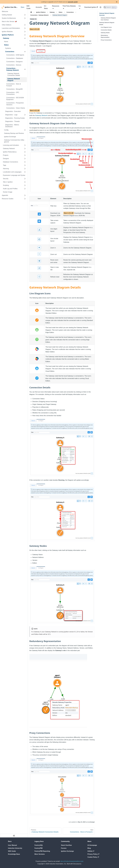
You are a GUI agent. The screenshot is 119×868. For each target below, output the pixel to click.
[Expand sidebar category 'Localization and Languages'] (25, 172)
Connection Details (106, 30)
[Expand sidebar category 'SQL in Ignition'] (25, 182)
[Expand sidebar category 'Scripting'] (25, 185)
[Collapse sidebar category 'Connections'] (25, 52)
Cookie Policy (93, 857)
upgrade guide (73, 2)
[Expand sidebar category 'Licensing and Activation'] (25, 145)
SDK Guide (28, 7)
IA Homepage (92, 845)
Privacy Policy (93, 854)
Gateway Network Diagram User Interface (108, 19)
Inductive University (15, 848)
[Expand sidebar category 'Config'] (25, 130)
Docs (22, 7)
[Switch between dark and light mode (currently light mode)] (100, 7)
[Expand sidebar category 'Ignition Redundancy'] (25, 152)
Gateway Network (41, 115)
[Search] (110, 7)
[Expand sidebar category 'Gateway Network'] (25, 149)
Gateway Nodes (105, 33)
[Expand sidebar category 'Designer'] (25, 159)
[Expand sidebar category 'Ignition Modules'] (25, 32)
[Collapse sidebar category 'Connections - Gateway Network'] (25, 69)
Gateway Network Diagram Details (107, 23)
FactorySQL (39, 845)
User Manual (12, 845)
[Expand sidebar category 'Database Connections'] (25, 162)
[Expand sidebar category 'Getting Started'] (25, 15)
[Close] (117, 2)
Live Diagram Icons (106, 27)
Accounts (39, 7)
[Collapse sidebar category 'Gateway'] (25, 38)
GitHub (91, 851)
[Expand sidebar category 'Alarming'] (25, 169)
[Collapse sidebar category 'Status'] (25, 45)
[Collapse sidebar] (14, 836)
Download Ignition (91, 7)
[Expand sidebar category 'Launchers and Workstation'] (25, 28)
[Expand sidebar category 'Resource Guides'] (25, 199)
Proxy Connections (106, 40)
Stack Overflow (66, 845)
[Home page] (31, 12)
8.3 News (46, 7)
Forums (64, 848)
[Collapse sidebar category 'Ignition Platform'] (25, 35)
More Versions (40, 854)
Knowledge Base (14, 854)
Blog (89, 848)
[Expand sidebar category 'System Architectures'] (25, 18)
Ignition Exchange (67, 851)
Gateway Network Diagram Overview (107, 14)
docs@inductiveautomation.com (72, 861)
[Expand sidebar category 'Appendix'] (25, 195)
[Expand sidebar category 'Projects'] (25, 155)
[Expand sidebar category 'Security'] (25, 179)
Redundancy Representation (105, 36)
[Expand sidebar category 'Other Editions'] (25, 25)
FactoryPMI (38, 848)
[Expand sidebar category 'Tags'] (25, 165)
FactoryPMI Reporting (42, 851)
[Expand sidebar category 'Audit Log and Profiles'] (25, 189)
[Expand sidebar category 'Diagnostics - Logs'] (25, 115)
